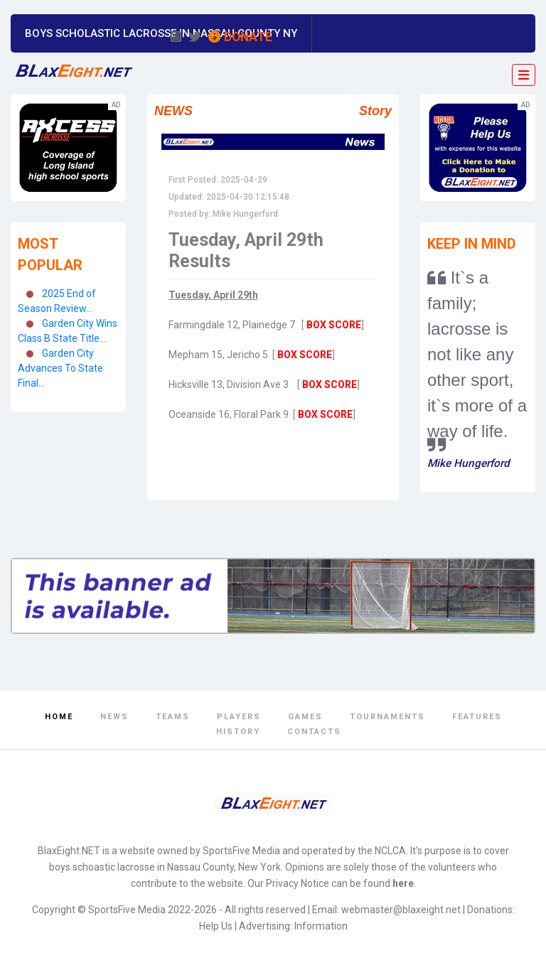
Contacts (314, 732)
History (238, 732)
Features (477, 717)
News (114, 717)
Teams (173, 717)
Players (239, 717)
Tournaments (387, 717)
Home (59, 717)
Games (305, 717)
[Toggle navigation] (524, 75)
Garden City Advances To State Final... (60, 368)
